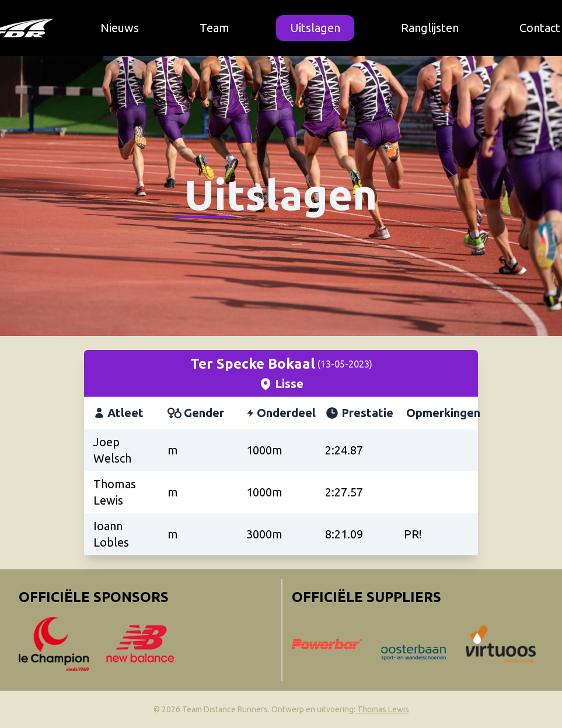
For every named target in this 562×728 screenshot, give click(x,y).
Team (214, 28)
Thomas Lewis (383, 709)
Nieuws (120, 28)
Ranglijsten (430, 28)
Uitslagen (315, 28)
